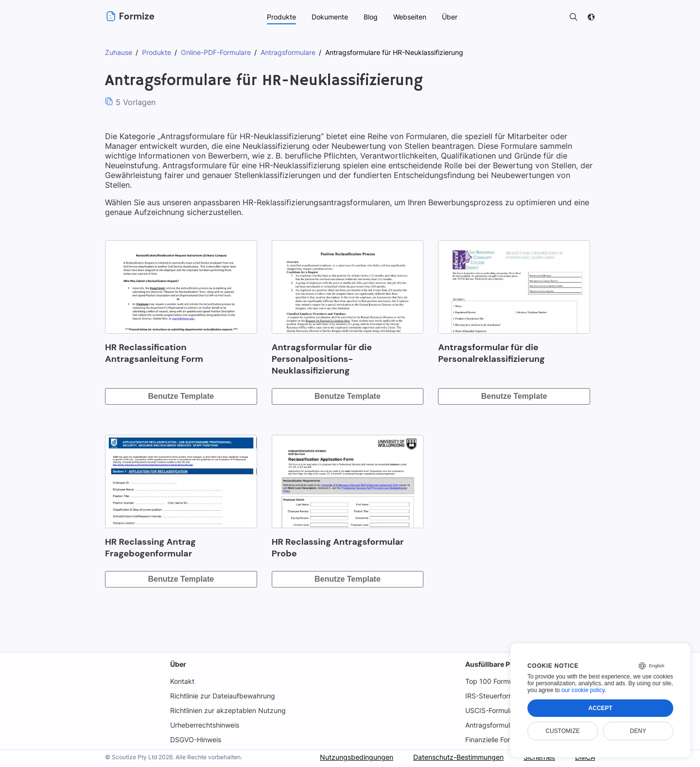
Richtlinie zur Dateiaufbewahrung (223, 696)
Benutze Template (181, 396)
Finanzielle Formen (495, 740)
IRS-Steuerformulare (498, 696)
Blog (370, 17)
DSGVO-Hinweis (196, 740)
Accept (600, 708)
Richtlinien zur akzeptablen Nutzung (227, 710)
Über (178, 664)
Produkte (281, 17)
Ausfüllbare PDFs (493, 664)
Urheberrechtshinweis (205, 725)
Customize (562, 731)
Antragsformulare (493, 725)
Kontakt (182, 681)
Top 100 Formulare (495, 681)
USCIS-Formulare (493, 710)
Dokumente (329, 17)
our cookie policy (583, 690)
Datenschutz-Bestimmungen (456, 757)
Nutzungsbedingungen (354, 757)
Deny (638, 731)
